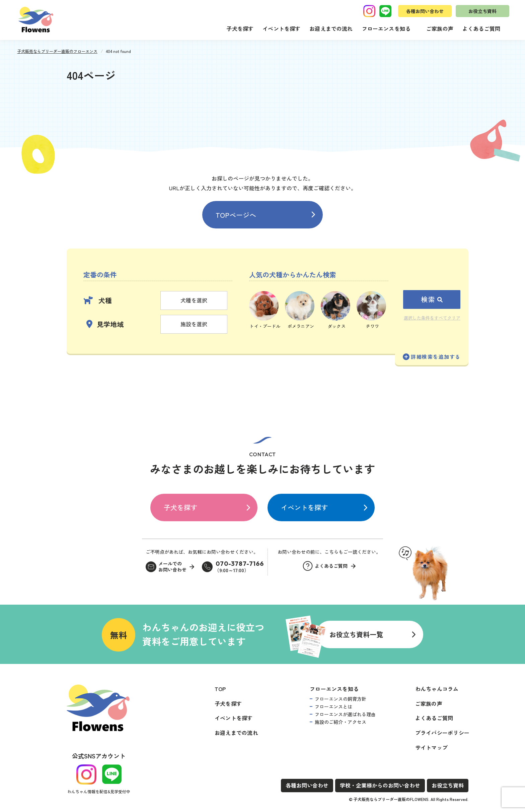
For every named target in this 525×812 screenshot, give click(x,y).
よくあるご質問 (481, 28)
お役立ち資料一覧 (356, 634)
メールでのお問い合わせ (172, 567)
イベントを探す (281, 28)
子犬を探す (240, 28)
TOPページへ (236, 215)
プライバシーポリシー (442, 733)
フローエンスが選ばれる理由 (345, 714)
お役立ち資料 (482, 11)
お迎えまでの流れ (331, 28)
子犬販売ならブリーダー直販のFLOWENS (391, 799)
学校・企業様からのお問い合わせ (380, 785)
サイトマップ (431, 747)
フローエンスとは (333, 706)
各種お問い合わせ (425, 11)
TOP (220, 689)
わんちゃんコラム (437, 689)
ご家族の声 (440, 28)
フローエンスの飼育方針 (341, 699)
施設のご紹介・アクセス (341, 722)
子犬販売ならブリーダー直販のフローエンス (57, 51)
